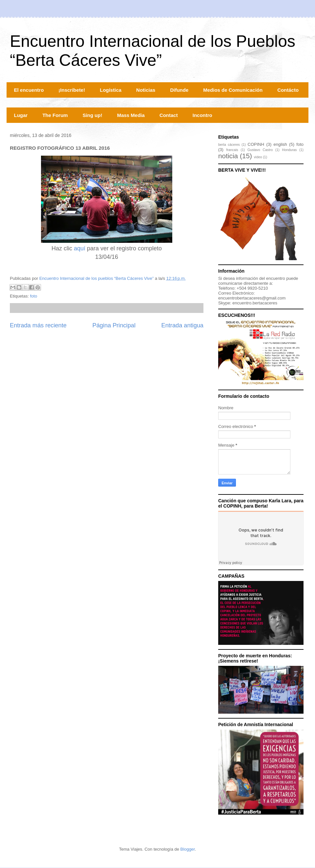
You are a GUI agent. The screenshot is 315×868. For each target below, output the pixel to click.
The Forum (55, 115)
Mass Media (131, 115)
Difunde (179, 90)
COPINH (256, 144)
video (258, 157)
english (280, 144)
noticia (228, 156)
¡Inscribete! (72, 90)
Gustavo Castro (260, 150)
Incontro (202, 115)
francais (232, 150)
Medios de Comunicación (233, 90)
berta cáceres (229, 145)
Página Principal (114, 325)
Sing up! (93, 115)
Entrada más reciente (38, 325)
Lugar (21, 115)
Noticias (146, 90)
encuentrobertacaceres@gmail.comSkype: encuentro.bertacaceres (252, 300)
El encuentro (29, 90)
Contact (169, 115)
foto (33, 296)
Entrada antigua (182, 325)
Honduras (289, 150)
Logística (111, 90)
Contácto (288, 90)
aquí (80, 248)
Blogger (188, 849)
